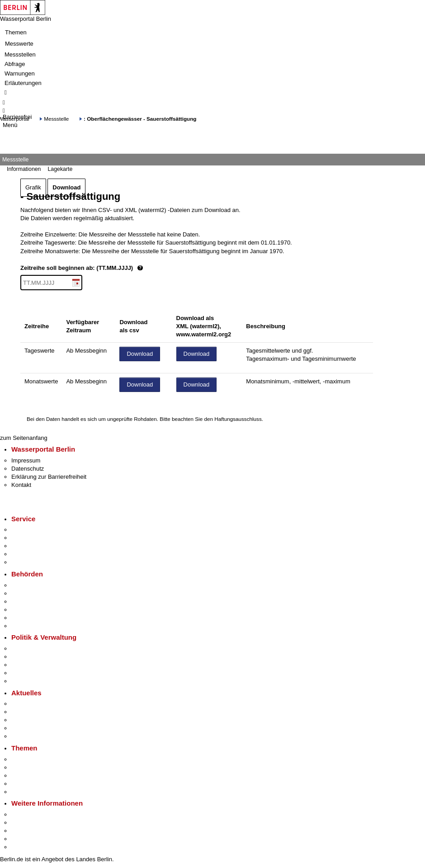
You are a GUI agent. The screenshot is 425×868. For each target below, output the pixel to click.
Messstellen (20, 54)
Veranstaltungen (33, 720)
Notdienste (25, 554)
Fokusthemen (29, 759)
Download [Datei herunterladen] (140, 354)
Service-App (27, 530)
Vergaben (24, 681)
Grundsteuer (28, 792)
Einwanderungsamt (36, 626)
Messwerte (19, 44)
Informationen (24, 169)
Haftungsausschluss (238, 419)
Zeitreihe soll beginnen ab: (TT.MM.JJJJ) (112, 268)
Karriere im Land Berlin (41, 657)
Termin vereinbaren (36, 538)
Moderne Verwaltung (38, 776)
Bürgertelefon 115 (35, 546)
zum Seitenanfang (24, 438)
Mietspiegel (26, 784)
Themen (16, 32)
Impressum (26, 460)
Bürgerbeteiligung (34, 665)
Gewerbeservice (33, 562)
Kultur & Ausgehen (36, 814)
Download (66, 187)
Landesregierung (33, 649)
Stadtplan (24, 847)
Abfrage (15, 64)
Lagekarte (60, 169)
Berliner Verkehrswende (42, 767)
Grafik (33, 187)
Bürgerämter (28, 610)
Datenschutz (28, 469)
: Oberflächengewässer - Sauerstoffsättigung (140, 119)
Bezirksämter (28, 601)
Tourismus (25, 823)
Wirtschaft (24, 831)
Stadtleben (25, 839)
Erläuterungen (23, 83)
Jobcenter (24, 618)
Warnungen (20, 73)
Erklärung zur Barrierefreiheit (49, 477)
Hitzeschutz (26, 736)
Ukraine (21, 728)
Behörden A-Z (29, 585)
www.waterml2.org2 (204, 334)
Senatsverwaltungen (38, 593)
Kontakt (21, 485)
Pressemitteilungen (36, 704)
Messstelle (56, 119)
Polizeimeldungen (35, 712)
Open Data (26, 673)
